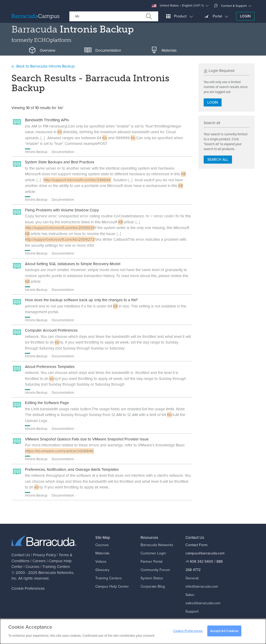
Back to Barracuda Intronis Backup (43, 66)
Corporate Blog (153, 586)
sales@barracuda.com (203, 603)
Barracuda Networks (56, 573)
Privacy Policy (44, 555)
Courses (32, 567)
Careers (39, 561)
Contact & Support (230, 6)
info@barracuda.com (202, 586)
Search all (218, 160)
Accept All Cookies (224, 632)
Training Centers (56, 567)
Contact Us (21, 555)
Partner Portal (151, 562)
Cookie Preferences (28, 588)
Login (245, 16)
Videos (101, 562)
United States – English (178, 6)
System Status (152, 578)
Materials (102, 553)
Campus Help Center (112, 586)
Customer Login (153, 553)
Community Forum (155, 570)
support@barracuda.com (205, 620)
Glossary (102, 570)
